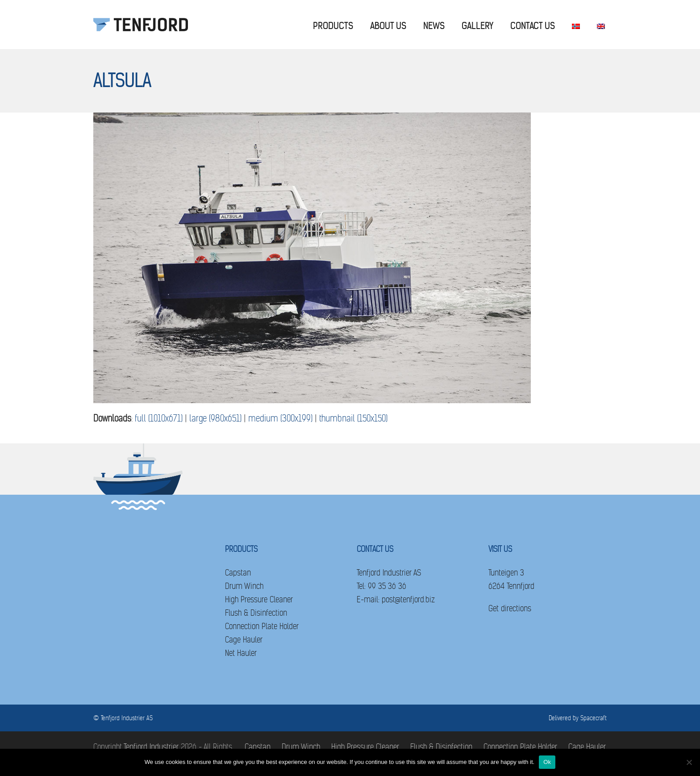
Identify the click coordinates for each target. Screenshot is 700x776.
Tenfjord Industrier (151, 747)
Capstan (238, 573)
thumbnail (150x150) (353, 419)
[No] (689, 762)
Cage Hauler (244, 640)
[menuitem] (576, 25)
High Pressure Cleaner (259, 599)
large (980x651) (215, 419)
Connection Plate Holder (262, 626)
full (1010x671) (159, 419)
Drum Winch (244, 586)
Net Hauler (241, 653)
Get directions (510, 608)
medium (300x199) (280, 419)
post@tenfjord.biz (408, 599)
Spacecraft (594, 718)
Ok (547, 762)
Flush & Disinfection (256, 613)
